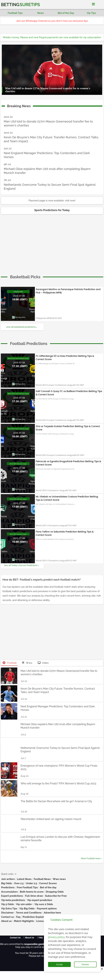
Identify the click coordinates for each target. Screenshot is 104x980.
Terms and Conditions (29, 913)
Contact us (7, 917)
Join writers (8, 879)
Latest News (24, 879)
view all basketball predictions (21, 327)
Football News (42, 879)
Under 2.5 (31, 883)
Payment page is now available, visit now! (52, 201)
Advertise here (52, 913)
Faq (18, 917)
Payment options (47, 909)
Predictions (8, 887)
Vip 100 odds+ (24, 904)
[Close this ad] (102, 969)
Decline (85, 964)
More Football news (91, 858)
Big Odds (6, 883)
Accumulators (9, 892)
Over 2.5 (19, 883)
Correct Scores (48, 883)
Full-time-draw (34, 896)
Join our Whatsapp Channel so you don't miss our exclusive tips (52, 21)
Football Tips (15, 13)
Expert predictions (12, 896)
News (41, 13)
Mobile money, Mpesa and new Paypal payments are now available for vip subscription (52, 37)
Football (10, 663)
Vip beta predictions (13, 900)
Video (43, 663)
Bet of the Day (66, 13)
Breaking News (19, 105)
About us (6, 921)
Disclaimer (7, 913)
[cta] (25, 277)
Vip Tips (91, 13)
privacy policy (56, 937)
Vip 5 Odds (7, 904)
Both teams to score (32, 892)
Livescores (43, 921)
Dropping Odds (55, 892)
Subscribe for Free (56, 896)
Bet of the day (48, 887)
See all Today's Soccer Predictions (21, 565)
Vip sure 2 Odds (44, 904)
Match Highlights (24, 921)
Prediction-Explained (35, 917)
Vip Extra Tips (9, 909)
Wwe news (59, 879)
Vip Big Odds (27, 909)
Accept (59, 964)
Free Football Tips (27, 887)
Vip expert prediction (40, 900)
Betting (20, 5)
